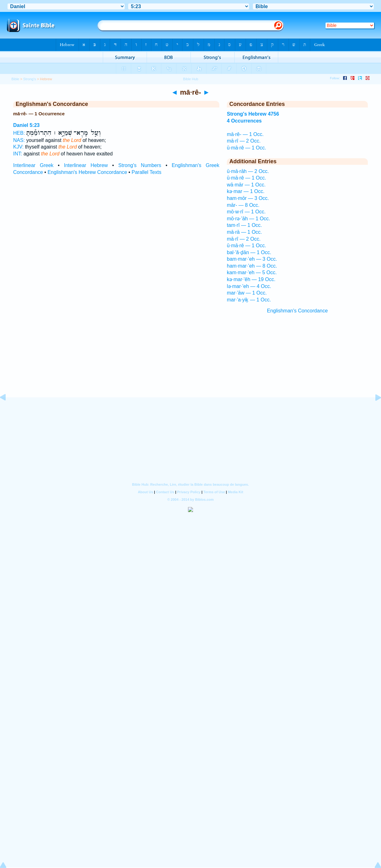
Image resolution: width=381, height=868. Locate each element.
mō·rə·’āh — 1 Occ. (248, 219)
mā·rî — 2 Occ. (244, 141)
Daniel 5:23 (26, 125)
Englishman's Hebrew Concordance (87, 172)
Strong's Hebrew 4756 (253, 114)
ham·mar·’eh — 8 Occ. (252, 266)
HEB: (19, 133)
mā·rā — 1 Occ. (244, 232)
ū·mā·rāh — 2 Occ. (248, 171)
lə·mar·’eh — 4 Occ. (249, 286)
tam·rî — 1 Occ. (244, 225)
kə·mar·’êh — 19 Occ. (251, 279)
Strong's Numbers (140, 165)
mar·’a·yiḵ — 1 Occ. (249, 300)
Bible (15, 79)
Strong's (30, 79)
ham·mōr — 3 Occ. (248, 198)
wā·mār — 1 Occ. (246, 185)
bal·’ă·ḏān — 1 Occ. (249, 252)
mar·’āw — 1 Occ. (247, 293)
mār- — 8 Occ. (243, 205)
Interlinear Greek (33, 165)
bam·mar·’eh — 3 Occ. (252, 259)
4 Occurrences (244, 121)
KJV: (18, 147)
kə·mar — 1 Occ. (246, 191)
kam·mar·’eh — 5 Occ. (252, 272)
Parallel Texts (146, 172)
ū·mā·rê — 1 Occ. (246, 148)
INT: (18, 154)
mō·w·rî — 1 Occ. (246, 212)
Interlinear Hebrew (86, 165)
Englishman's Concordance (297, 311)
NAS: (19, 140)
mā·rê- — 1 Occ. (245, 134)
